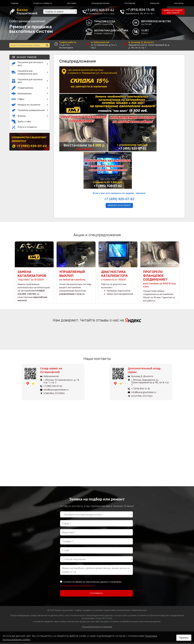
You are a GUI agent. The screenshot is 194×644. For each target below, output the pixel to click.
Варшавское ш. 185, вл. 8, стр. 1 (142, 13)
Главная (14, 3)
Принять (184, 638)
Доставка (72, 3)
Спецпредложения (100, 3)
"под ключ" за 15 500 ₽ (34, 277)
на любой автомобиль (76, 277)
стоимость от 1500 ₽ (118, 277)
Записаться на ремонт (119, 206)
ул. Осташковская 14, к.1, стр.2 (103, 13)
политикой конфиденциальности (78, 587)
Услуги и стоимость (43, 3)
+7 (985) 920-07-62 (32, 147)
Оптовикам (130, 3)
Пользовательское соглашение (97, 628)
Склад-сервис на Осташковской (53, 372)
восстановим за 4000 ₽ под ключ (160, 281)
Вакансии (155, 3)
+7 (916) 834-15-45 (142, 9)
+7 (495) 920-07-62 (103, 9)
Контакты (179, 3)
